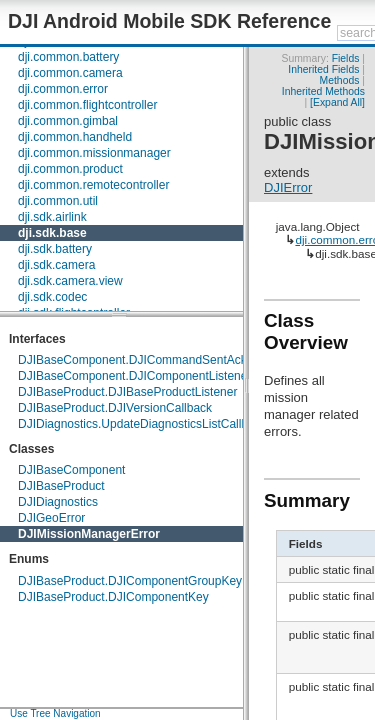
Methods (340, 80)
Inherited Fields (323, 69)
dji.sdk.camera (56, 265)
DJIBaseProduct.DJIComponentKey (113, 597)
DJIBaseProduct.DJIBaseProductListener (127, 392)
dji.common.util (58, 201)
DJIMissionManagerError (89, 534)
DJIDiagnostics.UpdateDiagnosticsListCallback (142, 424)
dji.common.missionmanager (94, 153)
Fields (346, 58)
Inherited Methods (323, 91)
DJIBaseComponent (71, 470)
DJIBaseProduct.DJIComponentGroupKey (130, 581)
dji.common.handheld (75, 137)
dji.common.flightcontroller (87, 105)
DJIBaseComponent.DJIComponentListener (134, 376)
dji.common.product (70, 169)
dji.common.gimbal (68, 121)
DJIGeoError (51, 518)
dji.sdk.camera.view (70, 281)
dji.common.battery (68, 57)
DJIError (288, 187)
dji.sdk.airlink (52, 217)
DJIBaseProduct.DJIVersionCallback (115, 408)
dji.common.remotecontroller (93, 185)
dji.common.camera (70, 73)
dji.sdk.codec (52, 297)
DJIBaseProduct (61, 486)
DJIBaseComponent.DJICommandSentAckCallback (155, 360)
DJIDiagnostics (58, 502)
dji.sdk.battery (55, 249)
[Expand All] (337, 102)
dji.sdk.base (52, 233)
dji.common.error (63, 89)
